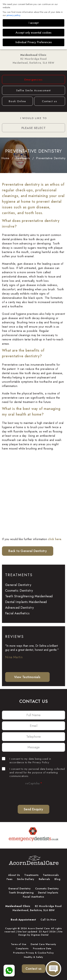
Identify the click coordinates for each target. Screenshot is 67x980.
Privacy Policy (41, 762)
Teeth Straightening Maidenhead (29, 596)
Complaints (22, 949)
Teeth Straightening (21, 893)
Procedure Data (42, 949)
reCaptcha (34, 783)
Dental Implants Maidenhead (26, 602)
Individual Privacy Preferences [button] (34, 42)
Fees (9, 879)
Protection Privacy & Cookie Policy (33, 953)
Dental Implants (48, 893)
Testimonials (51, 875)
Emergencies (34, 80)
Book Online (17, 101)
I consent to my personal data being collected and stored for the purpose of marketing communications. (33, 772)
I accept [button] (33, 23)
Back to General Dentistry (28, 551)
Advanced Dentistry (20, 608)
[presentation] (33, 793)
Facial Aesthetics (17, 613)
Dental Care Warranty (43, 944)
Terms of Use (19, 944)
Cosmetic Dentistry (19, 591)
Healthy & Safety (33, 957)
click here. (55, 539)
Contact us (50, 101)
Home (5, 158)
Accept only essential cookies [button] (33, 33)
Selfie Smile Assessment (33, 90)
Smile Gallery (26, 879)
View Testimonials (27, 677)
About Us (14, 875)
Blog (57, 879)
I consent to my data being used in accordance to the (26, 761)
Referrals (44, 879)
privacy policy (13, 15)
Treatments (23, 158)
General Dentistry (18, 585)
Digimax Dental (40, 935)
